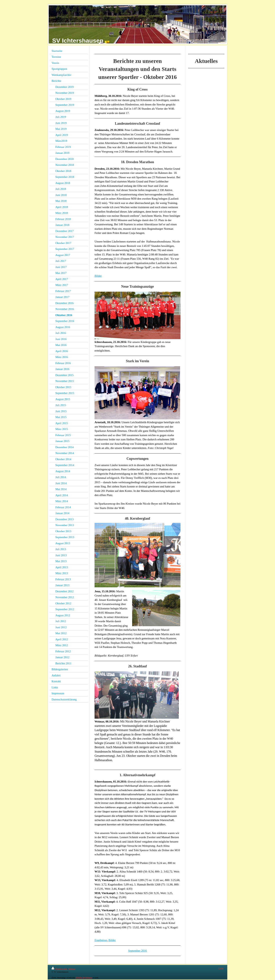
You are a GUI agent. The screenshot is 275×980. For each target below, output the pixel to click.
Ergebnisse (101, 940)
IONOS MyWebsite (84, 978)
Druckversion (59, 969)
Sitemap (72, 969)
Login (221, 968)
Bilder (98, 276)
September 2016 (137, 951)
